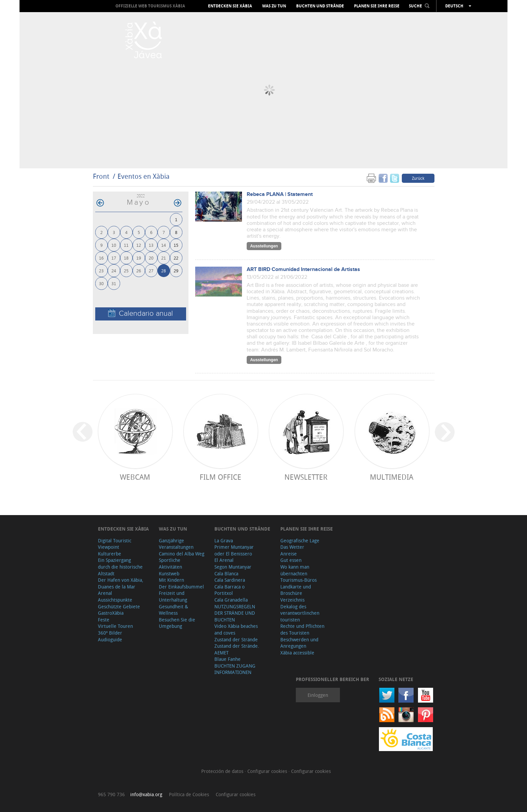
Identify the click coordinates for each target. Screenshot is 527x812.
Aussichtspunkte (115, 600)
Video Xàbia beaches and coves (236, 629)
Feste (104, 620)
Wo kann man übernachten (295, 570)
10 (114, 245)
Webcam (135, 477)
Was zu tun (274, 6)
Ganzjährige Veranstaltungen (176, 544)
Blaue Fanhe (227, 659)
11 (126, 245)
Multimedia (392, 477)
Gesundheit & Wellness (173, 610)
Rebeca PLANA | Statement (280, 194)
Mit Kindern (171, 580)
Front (101, 176)
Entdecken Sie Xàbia (230, 6)
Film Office (220, 477)
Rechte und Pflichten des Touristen (302, 629)
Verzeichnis (292, 600)
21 (164, 258)
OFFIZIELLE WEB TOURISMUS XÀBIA (150, 6)
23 (101, 270)
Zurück (418, 178)
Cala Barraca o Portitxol (230, 590)
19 (139, 258)
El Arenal (224, 560)
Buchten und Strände (320, 6)
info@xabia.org (146, 794)
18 (126, 258)
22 (176, 258)
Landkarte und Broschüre (296, 590)
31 (114, 283)
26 (139, 270)
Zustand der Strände (236, 639)
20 (151, 258)
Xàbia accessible (297, 653)
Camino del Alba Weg (182, 554)
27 (151, 270)
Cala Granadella (231, 600)
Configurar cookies (268, 771)
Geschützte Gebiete (119, 606)
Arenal (105, 593)
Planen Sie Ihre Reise (377, 6)
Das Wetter (292, 547)
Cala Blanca (226, 573)
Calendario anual (140, 314)
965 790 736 (111, 794)
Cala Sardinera (230, 580)
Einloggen (318, 695)
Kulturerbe (110, 554)
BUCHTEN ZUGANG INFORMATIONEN (235, 669)
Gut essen (291, 560)
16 (101, 258)
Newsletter (306, 477)
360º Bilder (110, 633)
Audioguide (110, 639)
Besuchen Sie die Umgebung (177, 623)
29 (176, 270)
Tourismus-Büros (298, 580)
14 (164, 245)
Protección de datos (223, 771)
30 (101, 283)
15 (176, 245)
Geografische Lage (300, 540)
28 (164, 270)
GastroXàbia (111, 613)
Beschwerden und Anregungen (299, 643)
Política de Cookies (189, 794)
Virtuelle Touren (115, 626)
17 (114, 258)
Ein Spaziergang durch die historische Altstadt (120, 567)
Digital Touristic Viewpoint (115, 544)
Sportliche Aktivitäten (170, 563)
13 (151, 245)
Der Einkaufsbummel (181, 587)
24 (114, 270)
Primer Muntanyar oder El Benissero (234, 550)
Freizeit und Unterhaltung (173, 596)
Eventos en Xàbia (144, 176)
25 (126, 270)
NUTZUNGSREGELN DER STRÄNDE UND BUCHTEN (235, 613)
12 (139, 245)
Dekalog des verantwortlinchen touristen (300, 613)
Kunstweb (169, 573)
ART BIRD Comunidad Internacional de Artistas (303, 269)
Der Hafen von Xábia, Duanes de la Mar (121, 583)
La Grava (224, 540)
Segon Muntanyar (233, 567)
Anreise (289, 554)
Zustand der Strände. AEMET (237, 649)
